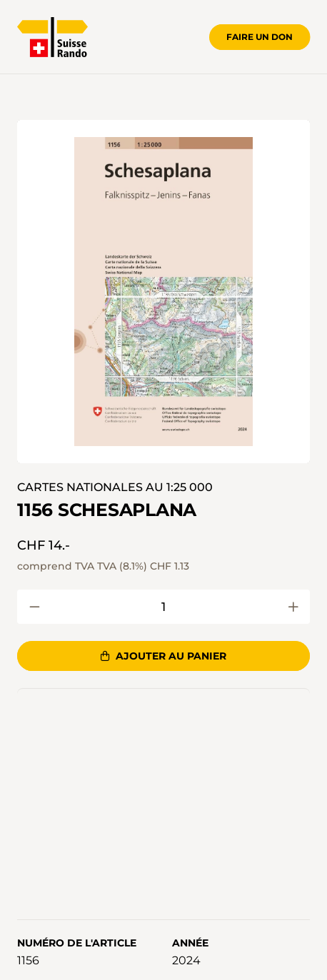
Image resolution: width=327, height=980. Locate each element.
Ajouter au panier (163, 656)
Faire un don (260, 37)
